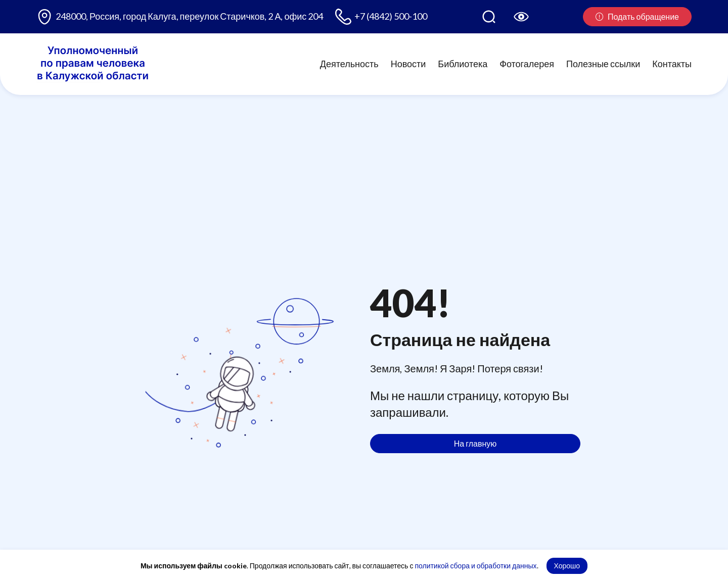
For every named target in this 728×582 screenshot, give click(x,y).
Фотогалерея (527, 64)
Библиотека (463, 64)
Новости (408, 64)
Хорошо (567, 566)
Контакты (672, 64)
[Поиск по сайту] (489, 17)
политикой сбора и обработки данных (475, 566)
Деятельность (349, 64)
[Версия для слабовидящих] (521, 17)
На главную (475, 443)
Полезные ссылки (603, 64)
